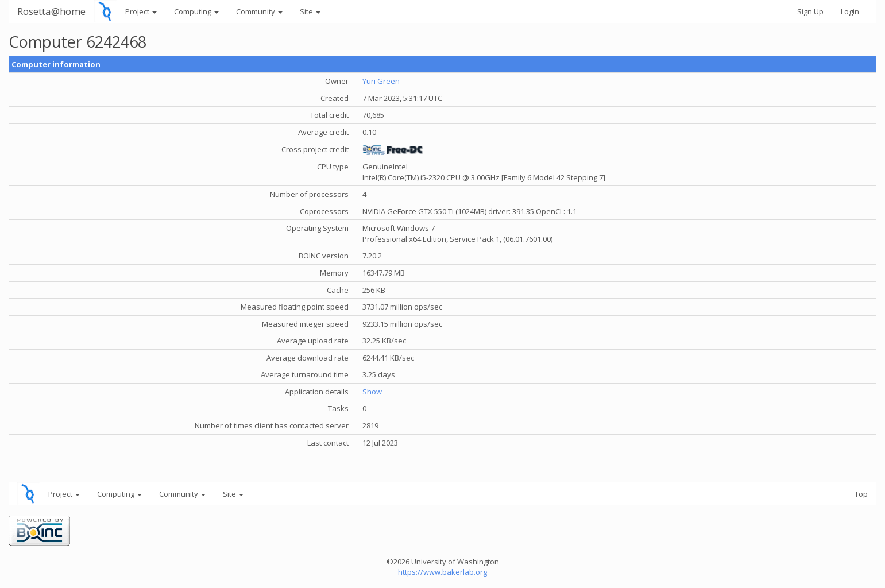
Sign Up (810, 11)
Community (259, 11)
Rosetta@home (51, 11)
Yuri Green (381, 81)
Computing (196, 11)
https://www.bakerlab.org (442, 572)
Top (861, 494)
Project (141, 11)
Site (310, 11)
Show (372, 392)
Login (850, 11)
